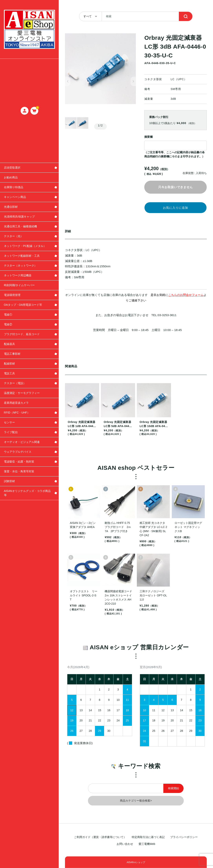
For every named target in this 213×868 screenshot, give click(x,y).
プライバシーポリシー (184, 837)
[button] (68, 82)
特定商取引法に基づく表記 (148, 837)
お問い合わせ (125, 844)
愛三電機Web (147, 844)
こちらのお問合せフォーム (186, 297)
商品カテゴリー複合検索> (136, 802)
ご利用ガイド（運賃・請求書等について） (100, 837)
